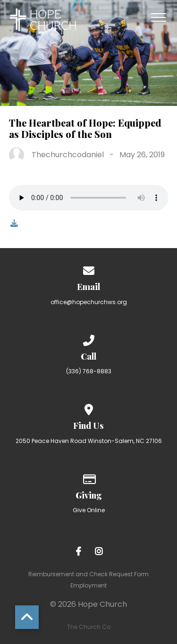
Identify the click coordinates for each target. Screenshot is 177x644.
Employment (88, 585)
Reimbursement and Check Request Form (88, 574)
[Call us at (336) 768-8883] (89, 339)
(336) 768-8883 (89, 371)
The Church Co (89, 627)
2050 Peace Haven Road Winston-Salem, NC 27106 (89, 441)
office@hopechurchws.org (89, 302)
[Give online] (89, 478)
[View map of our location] (89, 408)
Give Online (89, 510)
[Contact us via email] (89, 269)
